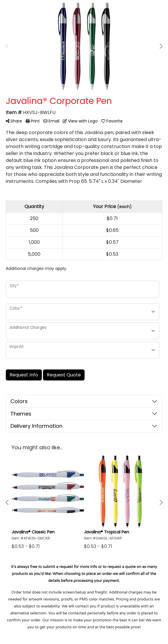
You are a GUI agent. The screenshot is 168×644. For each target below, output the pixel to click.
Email (51, 121)
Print (33, 121)
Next (161, 46)
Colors (19, 401)
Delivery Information (36, 426)
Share (14, 121)
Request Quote (64, 375)
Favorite (112, 121)
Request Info (24, 375)
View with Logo (80, 121)
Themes (21, 414)
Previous (7, 46)
